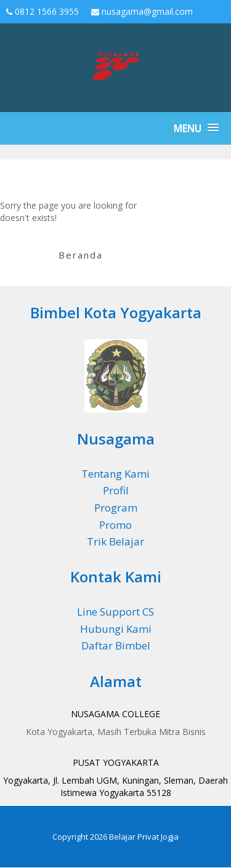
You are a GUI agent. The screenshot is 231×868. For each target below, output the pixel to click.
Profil (116, 490)
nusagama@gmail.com (142, 11)
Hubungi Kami (116, 629)
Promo (115, 525)
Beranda (81, 255)
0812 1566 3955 (43, 11)
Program (116, 508)
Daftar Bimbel (116, 645)
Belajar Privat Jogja (144, 837)
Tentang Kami (115, 474)
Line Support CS (115, 612)
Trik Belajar (115, 541)
